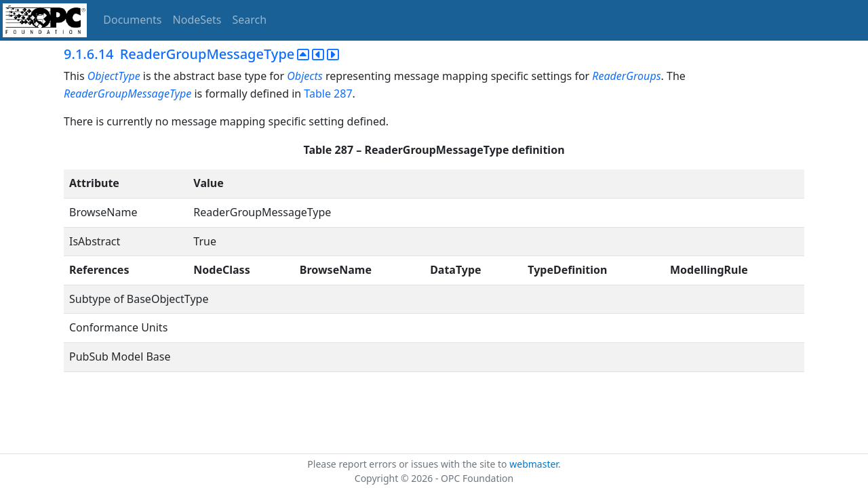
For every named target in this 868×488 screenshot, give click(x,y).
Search (250, 20)
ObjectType (114, 76)
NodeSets (197, 20)
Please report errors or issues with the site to (408, 464)
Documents (132, 20)
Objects (304, 76)
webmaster (534, 464)
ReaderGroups (626, 76)
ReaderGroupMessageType (127, 94)
